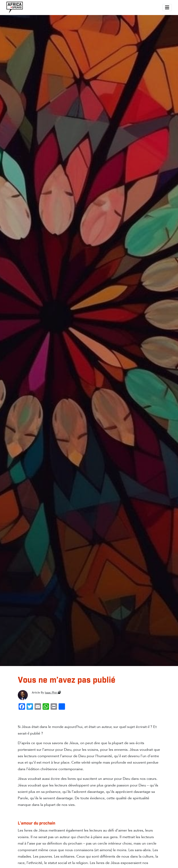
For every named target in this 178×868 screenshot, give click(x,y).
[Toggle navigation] (167, 8)
